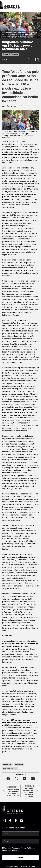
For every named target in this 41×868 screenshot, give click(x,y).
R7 (21, 106)
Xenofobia (19, 764)
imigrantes (7, 764)
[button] (8, 779)
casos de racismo (10, 768)
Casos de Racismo (10, 54)
